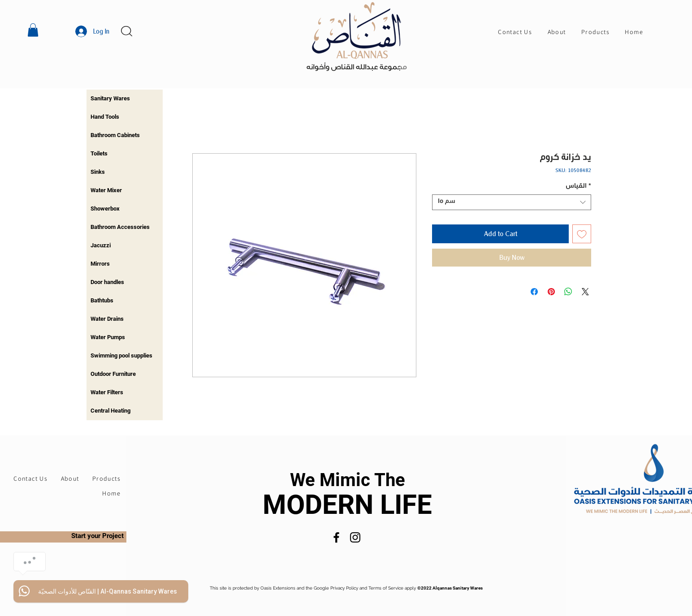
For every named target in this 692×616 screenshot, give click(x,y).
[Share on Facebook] (534, 292)
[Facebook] (336, 537)
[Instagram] (355, 537)
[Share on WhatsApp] (568, 292)
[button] (33, 30)
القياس (578, 187)
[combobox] (512, 202)
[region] (125, 99)
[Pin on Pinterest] (551, 292)
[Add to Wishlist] (582, 234)
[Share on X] (585, 292)
